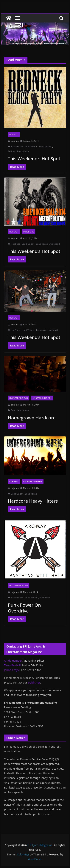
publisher (34, 682)
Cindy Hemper (13, 661)
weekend (55, 244)
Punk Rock (45, 598)
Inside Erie (29, 232)
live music (41, 330)
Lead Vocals (45, 147)
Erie (13, 410)
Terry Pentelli (12, 665)
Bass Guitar (17, 147)
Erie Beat (14, 481)
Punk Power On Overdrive (24, 608)
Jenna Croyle (12, 670)
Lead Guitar (31, 147)
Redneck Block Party (18, 151)
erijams (15, 141)
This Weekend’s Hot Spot (34, 159)
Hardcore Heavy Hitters (33, 501)
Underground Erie (42, 398)
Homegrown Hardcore (32, 418)
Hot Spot (14, 134)
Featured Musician (19, 398)
